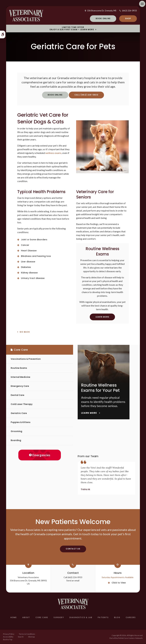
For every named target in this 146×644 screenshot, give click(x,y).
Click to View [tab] (119, 583)
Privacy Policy (9, 634)
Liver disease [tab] (28, 262)
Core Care (42, 618)
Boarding (16, 441)
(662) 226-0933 (129, 11)
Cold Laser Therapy (22, 404)
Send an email (73, 581)
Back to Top (8, 640)
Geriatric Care (19, 413)
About (26, 618)
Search (21, 637)
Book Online (103, 19)
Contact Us (73, 549)
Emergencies (40, 455)
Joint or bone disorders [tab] (34, 240)
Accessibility (8, 637)
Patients (103, 618)
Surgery (59, 618)
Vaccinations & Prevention (26, 359)
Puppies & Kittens (21, 423)
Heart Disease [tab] (29, 251)
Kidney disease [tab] (29, 273)
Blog (117, 618)
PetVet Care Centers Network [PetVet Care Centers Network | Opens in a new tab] (130, 638)
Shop (128, 19)
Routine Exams (19, 368)
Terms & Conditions (27, 634)
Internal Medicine (20, 377)
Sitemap (31, 637)
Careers (131, 618)
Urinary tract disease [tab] (33, 278)
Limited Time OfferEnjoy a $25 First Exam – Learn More (72, 29)
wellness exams (53, 153)
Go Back (25, 332)
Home (14, 618)
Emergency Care (20, 386)
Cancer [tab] (25, 245)
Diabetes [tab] (26, 267)
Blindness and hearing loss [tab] (36, 256)
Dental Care (18, 395)
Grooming (16, 432)
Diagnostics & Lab (81, 618)
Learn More (102, 317)
